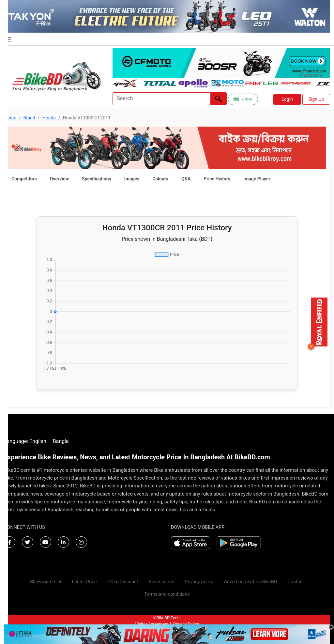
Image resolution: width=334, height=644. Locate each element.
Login (287, 99)
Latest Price (84, 582)
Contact (296, 582)
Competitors (24, 179)
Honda (49, 118)
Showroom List (46, 582)
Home (10, 118)
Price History (217, 179)
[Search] (161, 99)
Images (132, 179)
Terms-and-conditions (167, 594)
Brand (29, 118)
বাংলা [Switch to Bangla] (243, 99)
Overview (59, 179)
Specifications (97, 179)
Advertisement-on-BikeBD (250, 582)
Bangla (61, 441)
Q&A (186, 179)
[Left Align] (219, 99)
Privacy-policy (199, 582)
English (38, 441)
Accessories (162, 582)
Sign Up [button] (316, 99)
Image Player (257, 179)
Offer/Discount (123, 582)
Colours (160, 179)
